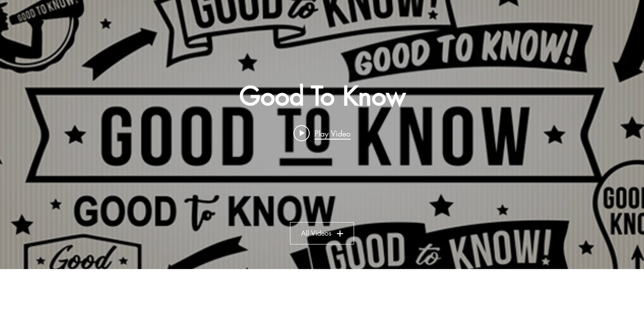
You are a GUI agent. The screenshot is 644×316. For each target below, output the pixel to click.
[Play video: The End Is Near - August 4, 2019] (322, 133)
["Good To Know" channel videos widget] (322, 135)
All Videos (322, 233)
